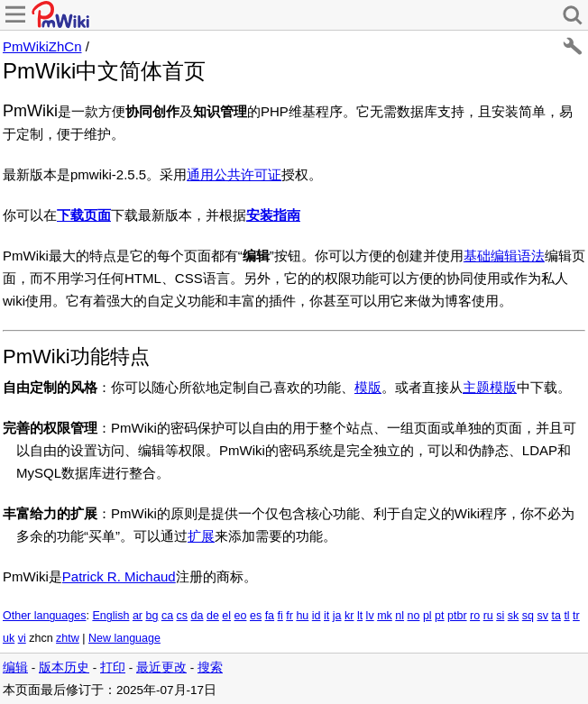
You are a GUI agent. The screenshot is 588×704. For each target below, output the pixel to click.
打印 (113, 667)
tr (576, 616)
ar (138, 616)
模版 (368, 387)
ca (167, 616)
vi (22, 638)
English (110, 616)
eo (241, 616)
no (414, 616)
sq (528, 616)
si (500, 616)
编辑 (15, 667)
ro (475, 616)
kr (349, 616)
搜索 (210, 667)
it (326, 616)
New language (124, 638)
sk (514, 616)
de (213, 616)
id (317, 616)
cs (183, 616)
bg (152, 616)
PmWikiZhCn (42, 46)
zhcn (41, 638)
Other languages (44, 616)
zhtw (68, 638)
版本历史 (64, 667)
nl (400, 616)
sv (542, 616)
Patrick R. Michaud (119, 576)
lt (360, 616)
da (198, 616)
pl (427, 616)
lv (370, 616)
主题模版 (490, 387)
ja (337, 616)
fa (270, 616)
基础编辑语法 (504, 256)
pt (439, 616)
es (256, 616)
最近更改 (161, 667)
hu (302, 616)
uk (9, 638)
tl (566, 616)
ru (488, 616)
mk (385, 616)
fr (289, 616)
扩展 (201, 536)
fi (280, 616)
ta (556, 616)
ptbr (457, 616)
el (226, 616)
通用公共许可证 (234, 174)
